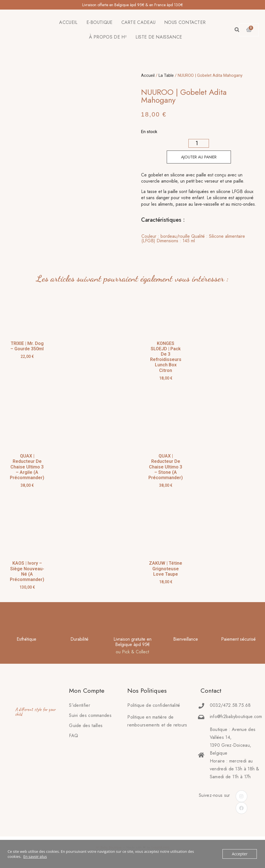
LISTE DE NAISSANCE (159, 37)
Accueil (148, 75)
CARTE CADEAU (139, 22)
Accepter (240, 854)
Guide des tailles (86, 725)
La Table (166, 75)
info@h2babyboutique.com (236, 716)
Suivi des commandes (90, 715)
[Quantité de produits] (199, 143)
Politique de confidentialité (154, 705)
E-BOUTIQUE (100, 22)
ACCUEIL (68, 22)
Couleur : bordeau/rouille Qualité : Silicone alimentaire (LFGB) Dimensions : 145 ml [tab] (193, 238)
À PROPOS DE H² (108, 37)
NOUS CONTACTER (185, 22)
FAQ (74, 736)
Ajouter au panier (199, 157)
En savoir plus (35, 856)
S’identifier (80, 705)
